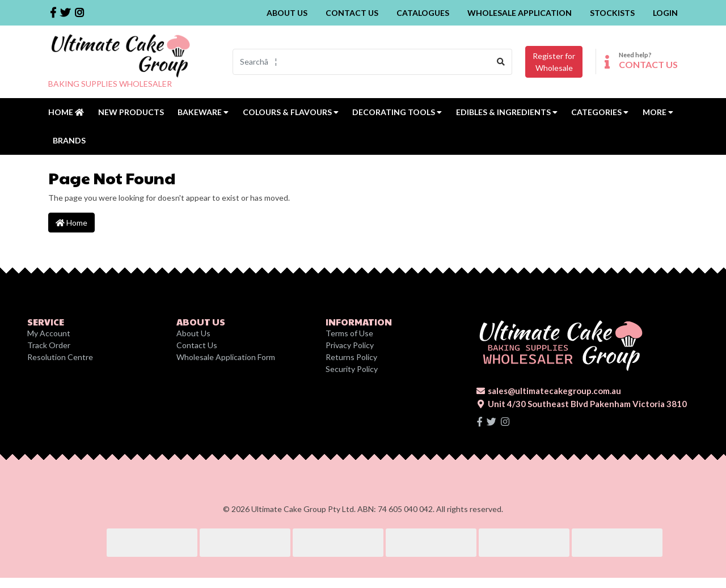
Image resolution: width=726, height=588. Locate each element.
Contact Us (352, 13)
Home (66, 112)
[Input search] (362, 62)
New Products (131, 112)
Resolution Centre (60, 357)
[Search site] (501, 62)
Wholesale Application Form (226, 357)
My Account (49, 333)
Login (665, 13)
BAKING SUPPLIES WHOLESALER (110, 84)
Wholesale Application (520, 13)
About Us (287, 13)
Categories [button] (600, 112)
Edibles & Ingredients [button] (507, 112)
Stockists (612, 13)
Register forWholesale (554, 62)
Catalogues (423, 13)
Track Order (49, 345)
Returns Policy (351, 357)
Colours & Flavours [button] (291, 112)
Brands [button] (69, 140)
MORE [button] (658, 112)
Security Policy (352, 369)
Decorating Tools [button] (397, 112)
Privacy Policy (350, 345)
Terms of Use (349, 333)
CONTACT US (648, 64)
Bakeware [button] (203, 112)
